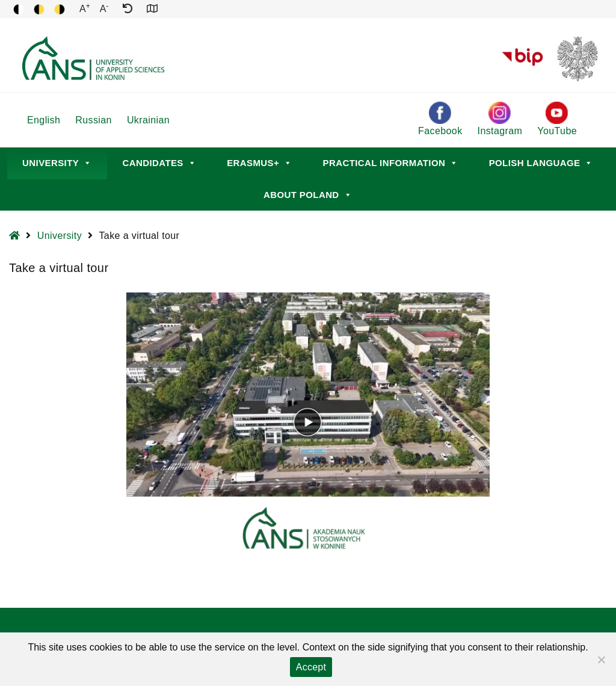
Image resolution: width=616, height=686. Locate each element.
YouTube (557, 119)
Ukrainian (148, 120)
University (57, 163)
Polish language (541, 163)
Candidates (160, 163)
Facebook (440, 119)
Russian (94, 120)
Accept (311, 667)
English (44, 120)
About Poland (308, 195)
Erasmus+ (259, 163)
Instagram (500, 119)
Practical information (391, 163)
